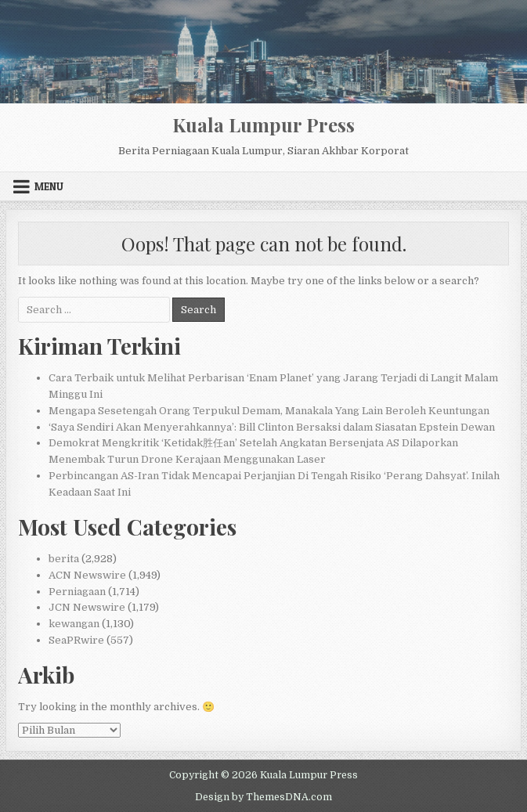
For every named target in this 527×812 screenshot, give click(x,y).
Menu (49, 186)
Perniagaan (77, 592)
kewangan (74, 624)
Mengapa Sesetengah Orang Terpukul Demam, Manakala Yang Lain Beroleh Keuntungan (269, 411)
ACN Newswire (87, 575)
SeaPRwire (76, 640)
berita (64, 559)
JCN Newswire (87, 607)
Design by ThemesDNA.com (263, 797)
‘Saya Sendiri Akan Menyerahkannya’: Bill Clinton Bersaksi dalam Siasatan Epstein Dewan (272, 427)
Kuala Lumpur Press (263, 125)
